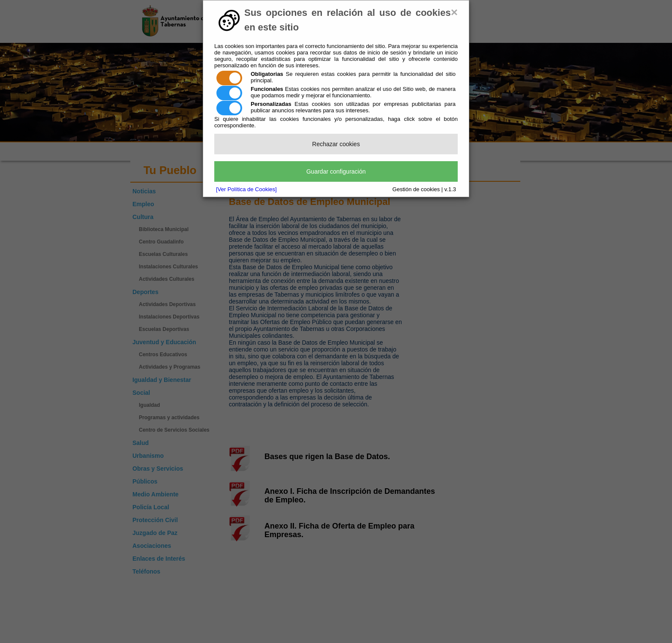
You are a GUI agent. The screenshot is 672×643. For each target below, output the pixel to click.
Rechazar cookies (336, 144)
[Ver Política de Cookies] (246, 189)
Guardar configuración (336, 171)
